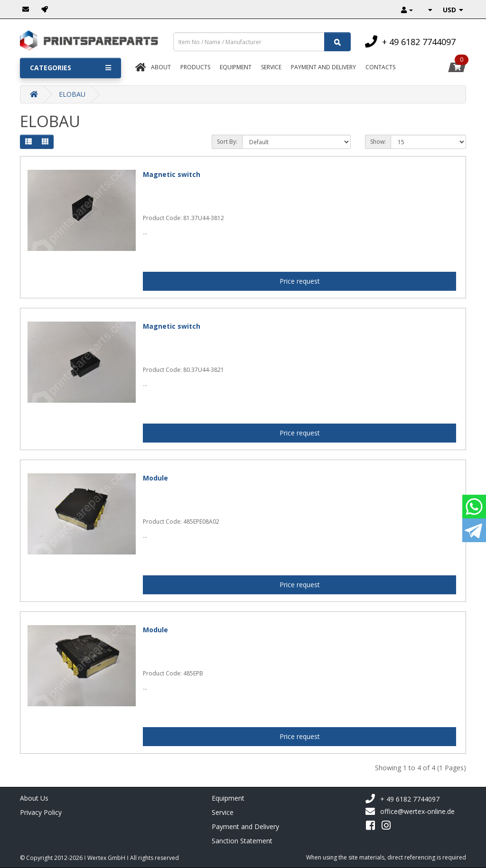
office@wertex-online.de (410, 812)
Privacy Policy (41, 812)
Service (271, 67)
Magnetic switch (172, 174)
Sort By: (227, 142)
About (161, 67)
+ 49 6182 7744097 (402, 799)
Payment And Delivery (323, 67)
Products (195, 67)
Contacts (380, 67)
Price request (300, 281)
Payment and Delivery (245, 826)
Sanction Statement (242, 841)
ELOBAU (72, 94)
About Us (34, 798)
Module (155, 478)
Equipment (236, 67)
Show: (378, 142)
